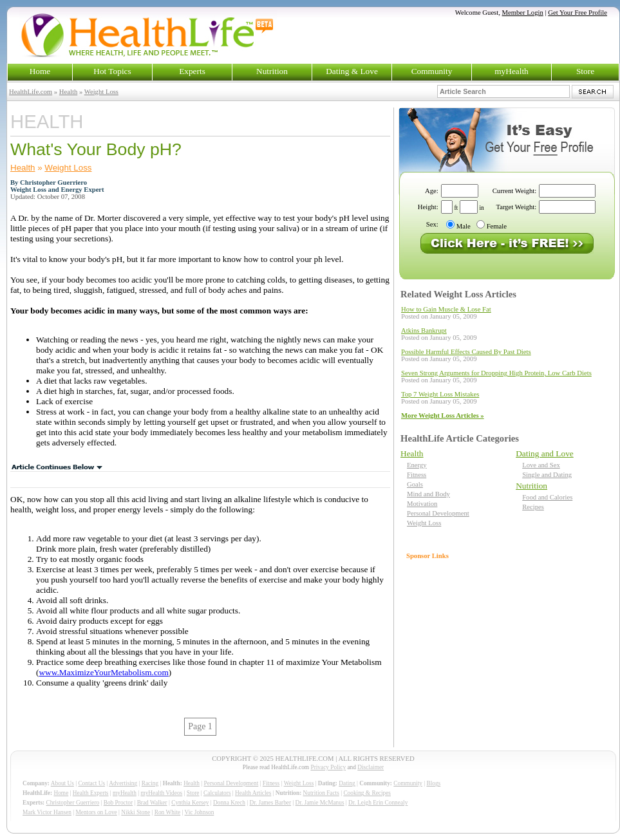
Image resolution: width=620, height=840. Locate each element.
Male (464, 226)
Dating (347, 783)
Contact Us (91, 783)
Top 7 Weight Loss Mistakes (440, 394)
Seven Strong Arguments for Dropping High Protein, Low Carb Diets (496, 373)
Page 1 (200, 726)
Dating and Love (545, 453)
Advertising (123, 783)
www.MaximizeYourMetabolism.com (103, 672)
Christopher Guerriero (73, 803)
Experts (192, 71)
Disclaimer (371, 767)
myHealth (512, 71)
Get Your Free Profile (578, 13)
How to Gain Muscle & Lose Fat (446, 309)
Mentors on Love (97, 812)
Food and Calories (547, 497)
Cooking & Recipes (367, 793)
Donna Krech (229, 803)
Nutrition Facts (321, 793)
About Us (62, 783)
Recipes (533, 507)
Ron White (168, 812)
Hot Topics (112, 71)
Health (68, 92)
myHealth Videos (161, 793)
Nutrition (272, 71)
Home (40, 71)
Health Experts (91, 793)
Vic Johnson (200, 812)
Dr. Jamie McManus (320, 803)
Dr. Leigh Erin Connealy (378, 803)
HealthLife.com (31, 92)
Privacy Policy (328, 767)
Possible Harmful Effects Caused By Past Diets (466, 352)
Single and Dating (547, 475)
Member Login (523, 13)
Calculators (217, 793)
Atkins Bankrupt (424, 331)
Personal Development (438, 513)
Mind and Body (428, 494)
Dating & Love (352, 71)
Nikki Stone (136, 812)
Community (432, 71)
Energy (417, 465)
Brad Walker (152, 803)
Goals (415, 484)
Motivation (422, 504)
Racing (150, 783)
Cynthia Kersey (190, 803)
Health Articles (253, 793)
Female (497, 226)
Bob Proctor (118, 803)
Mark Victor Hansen (47, 812)
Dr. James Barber (271, 803)
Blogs (433, 783)
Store (585, 71)
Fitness (417, 475)
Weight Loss (101, 92)
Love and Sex (541, 465)
